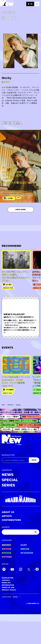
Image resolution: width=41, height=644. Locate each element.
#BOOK (25, 549)
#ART (24, 545)
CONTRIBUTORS (11, 520)
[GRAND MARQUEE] (20, 499)
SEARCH (6, 527)
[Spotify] (4, 570)
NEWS (8, 475)
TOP (3, 405)
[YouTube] (12, 570)
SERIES (8, 485)
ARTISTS (7, 516)
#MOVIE (7, 549)
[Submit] (36, 532)
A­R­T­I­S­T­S (10, 405)
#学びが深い (8, 429)
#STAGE (7, 553)
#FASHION (27, 553)
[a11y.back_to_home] (7, 4)
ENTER (34, 460)
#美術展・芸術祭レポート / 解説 (27, 429)
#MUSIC (7, 545)
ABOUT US (8, 512)
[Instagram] (21, 570)
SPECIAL (10, 480)
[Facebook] (37, 570)
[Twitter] (29, 570)
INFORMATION (8, 585)
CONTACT (6, 580)
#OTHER (7, 557)
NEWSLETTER (8, 455)
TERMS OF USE (8, 587)
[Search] (20, 532)
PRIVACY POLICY (9, 590)
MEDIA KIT (6, 583)
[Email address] (15, 460)
